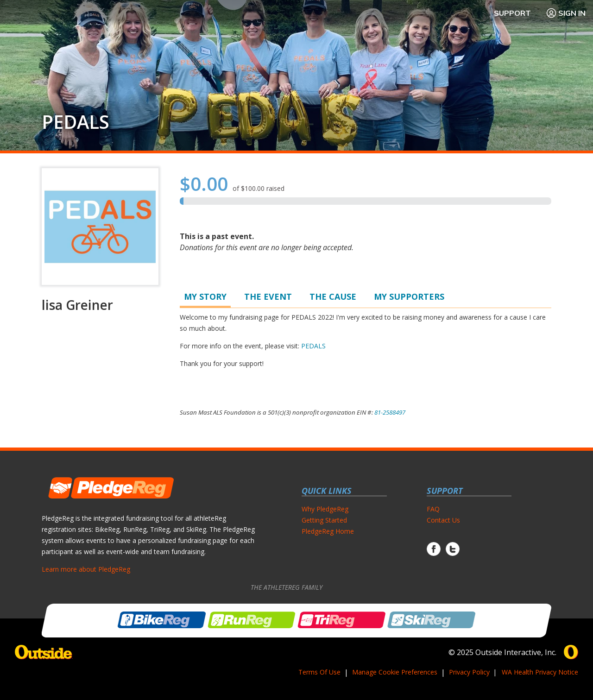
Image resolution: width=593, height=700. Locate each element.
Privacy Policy (469, 672)
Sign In (566, 13)
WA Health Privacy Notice (540, 672)
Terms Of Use (319, 672)
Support (512, 13)
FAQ (433, 509)
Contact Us (443, 520)
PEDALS (76, 122)
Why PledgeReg (325, 509)
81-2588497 (390, 412)
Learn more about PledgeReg (86, 569)
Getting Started (324, 520)
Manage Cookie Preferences (395, 672)
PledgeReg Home (328, 531)
